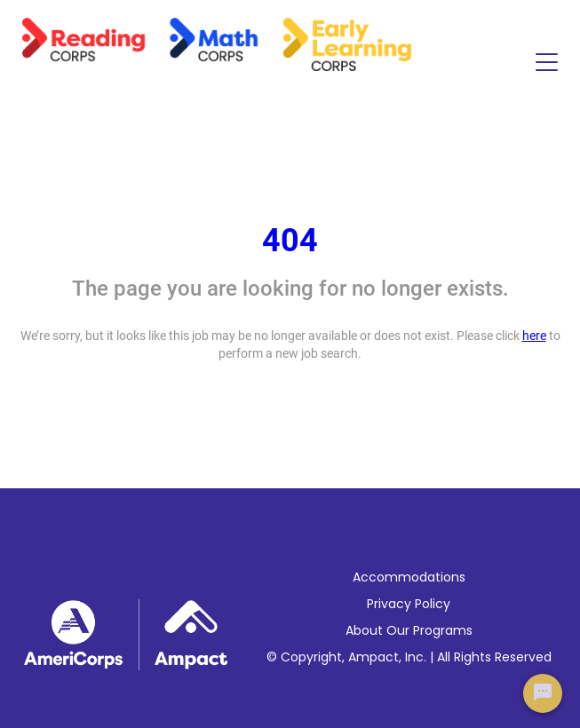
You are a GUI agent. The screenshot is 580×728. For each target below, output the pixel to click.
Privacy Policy (409, 604)
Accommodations (409, 577)
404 (290, 241)
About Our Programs (409, 630)
